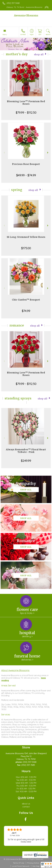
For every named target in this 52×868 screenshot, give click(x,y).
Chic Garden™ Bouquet (26, 300)
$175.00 (26, 248)
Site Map (36, 866)
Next (48, 90)
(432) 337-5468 (13, 3)
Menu (5, 34)
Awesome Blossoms (26, 15)
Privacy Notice (33, 863)
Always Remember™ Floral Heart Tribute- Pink (26, 451)
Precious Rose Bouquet (26, 164)
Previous (4, 90)
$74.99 (26, 311)
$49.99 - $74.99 (26, 175)
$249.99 (26, 461)
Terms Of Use (19, 863)
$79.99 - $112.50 (26, 112)
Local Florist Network (21, 866)
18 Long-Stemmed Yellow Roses (26, 237)
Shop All (39, 54)
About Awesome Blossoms (15, 670)
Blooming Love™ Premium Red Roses (26, 103)
